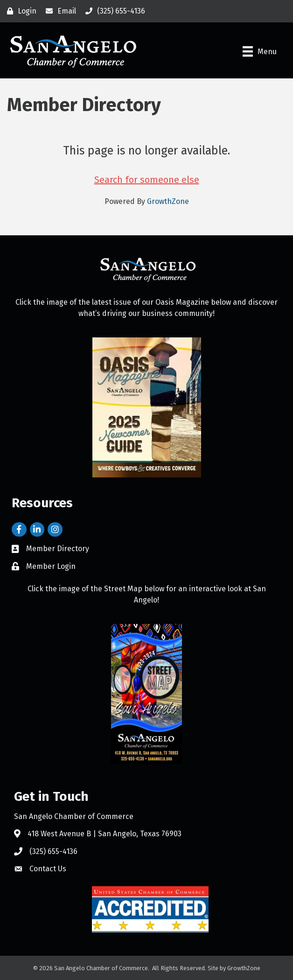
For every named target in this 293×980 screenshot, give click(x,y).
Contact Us (48, 869)
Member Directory (58, 549)
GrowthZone (168, 201)
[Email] (59, 11)
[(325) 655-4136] (113, 11)
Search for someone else (147, 180)
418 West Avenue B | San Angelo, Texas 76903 (105, 834)
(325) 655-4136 (53, 851)
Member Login (51, 566)
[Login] (19, 11)
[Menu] (260, 51)
